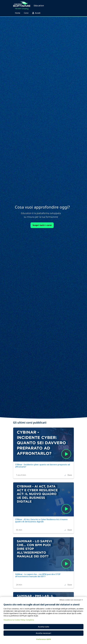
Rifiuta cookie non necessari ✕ (71, 600)
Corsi (26, 13)
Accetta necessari (43, 633)
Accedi (36, 13)
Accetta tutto (44, 627)
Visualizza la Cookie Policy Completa (19, 620)
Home (18, 13)
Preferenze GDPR (44, 639)
